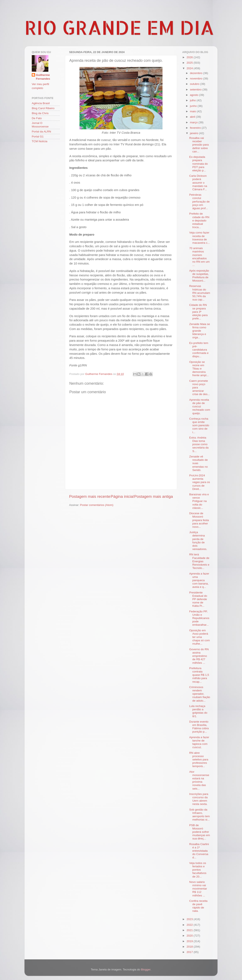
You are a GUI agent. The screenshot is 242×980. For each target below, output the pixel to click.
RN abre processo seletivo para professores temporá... (199, 760)
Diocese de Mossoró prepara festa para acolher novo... (199, 520)
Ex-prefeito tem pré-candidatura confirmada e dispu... (199, 350)
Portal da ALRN (41, 132)
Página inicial (122, 496)
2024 (190, 68)
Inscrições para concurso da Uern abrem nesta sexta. (199, 799)
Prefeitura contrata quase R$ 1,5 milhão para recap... (199, 675)
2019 (190, 941)
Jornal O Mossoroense (40, 125)
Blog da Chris (40, 113)
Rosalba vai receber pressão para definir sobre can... (199, 145)
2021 (190, 930)
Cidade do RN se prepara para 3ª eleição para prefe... (199, 312)
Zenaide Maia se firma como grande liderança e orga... (200, 331)
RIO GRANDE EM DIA (119, 27)
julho (193, 100)
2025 (190, 63)
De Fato (37, 118)
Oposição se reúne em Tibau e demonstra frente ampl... (199, 369)
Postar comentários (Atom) (97, 505)
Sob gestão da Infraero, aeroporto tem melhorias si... (200, 815)
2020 (190, 936)
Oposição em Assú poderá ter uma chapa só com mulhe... (200, 637)
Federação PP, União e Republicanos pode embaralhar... (199, 618)
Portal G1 (38, 137)
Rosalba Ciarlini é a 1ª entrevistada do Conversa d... (199, 851)
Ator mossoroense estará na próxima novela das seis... (199, 780)
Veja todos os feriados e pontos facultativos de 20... (198, 870)
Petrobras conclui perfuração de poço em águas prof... (199, 201)
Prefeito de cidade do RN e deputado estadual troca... (199, 220)
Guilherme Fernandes (43, 77)
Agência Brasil (41, 103)
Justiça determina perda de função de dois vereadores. (198, 541)
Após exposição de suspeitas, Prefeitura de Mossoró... (199, 276)
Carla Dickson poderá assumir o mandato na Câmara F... (198, 183)
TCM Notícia (40, 141)
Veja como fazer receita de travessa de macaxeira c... (200, 238)
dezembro (197, 73)
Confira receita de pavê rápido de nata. (198, 906)
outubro (195, 84)
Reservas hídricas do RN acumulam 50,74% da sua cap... (200, 293)
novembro (197, 78)
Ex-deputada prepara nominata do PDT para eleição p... (199, 164)
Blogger (146, 969)
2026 (190, 57)
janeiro (194, 133)
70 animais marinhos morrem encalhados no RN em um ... (199, 257)
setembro (196, 90)
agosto (194, 95)
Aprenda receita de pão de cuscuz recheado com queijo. (200, 407)
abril (193, 117)
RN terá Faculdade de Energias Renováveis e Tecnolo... (199, 561)
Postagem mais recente (90, 496)
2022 (190, 925)
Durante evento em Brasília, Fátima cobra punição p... (199, 727)
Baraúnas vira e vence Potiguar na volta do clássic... (199, 501)
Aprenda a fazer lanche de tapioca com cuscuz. (199, 742)
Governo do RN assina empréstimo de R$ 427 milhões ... (199, 656)
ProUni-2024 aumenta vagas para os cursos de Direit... (200, 482)
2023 (190, 919)
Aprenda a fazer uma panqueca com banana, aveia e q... (199, 580)
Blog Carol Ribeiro (43, 108)
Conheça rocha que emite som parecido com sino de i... (199, 425)
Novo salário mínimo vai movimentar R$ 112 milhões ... (198, 889)
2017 (190, 952)
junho (194, 106)
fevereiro (196, 128)
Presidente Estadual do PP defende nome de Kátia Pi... (198, 599)
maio (193, 111)
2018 (190, 947)
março (194, 122)
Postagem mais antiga (153, 496)
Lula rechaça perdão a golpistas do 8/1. (198, 711)
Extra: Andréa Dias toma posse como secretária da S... (199, 444)
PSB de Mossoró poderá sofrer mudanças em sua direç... (200, 832)
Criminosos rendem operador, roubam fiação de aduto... (200, 694)
